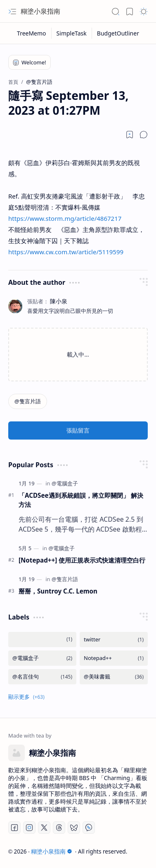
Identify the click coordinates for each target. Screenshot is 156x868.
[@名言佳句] (42, 677)
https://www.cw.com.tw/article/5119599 (66, 252)
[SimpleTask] (72, 33)
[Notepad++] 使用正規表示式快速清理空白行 (82, 560)
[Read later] (130, 135)
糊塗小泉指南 (40, 11)
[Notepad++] (114, 658)
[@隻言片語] (28, 401)
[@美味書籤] (114, 677)
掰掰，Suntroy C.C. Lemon (58, 591)
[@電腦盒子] (65, 483)
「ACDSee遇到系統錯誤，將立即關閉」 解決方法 (81, 500)
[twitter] (114, 640)
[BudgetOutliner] (118, 33)
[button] (12, 12)
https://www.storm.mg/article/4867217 (65, 218)
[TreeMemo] (32, 33)
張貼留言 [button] (78, 430)
